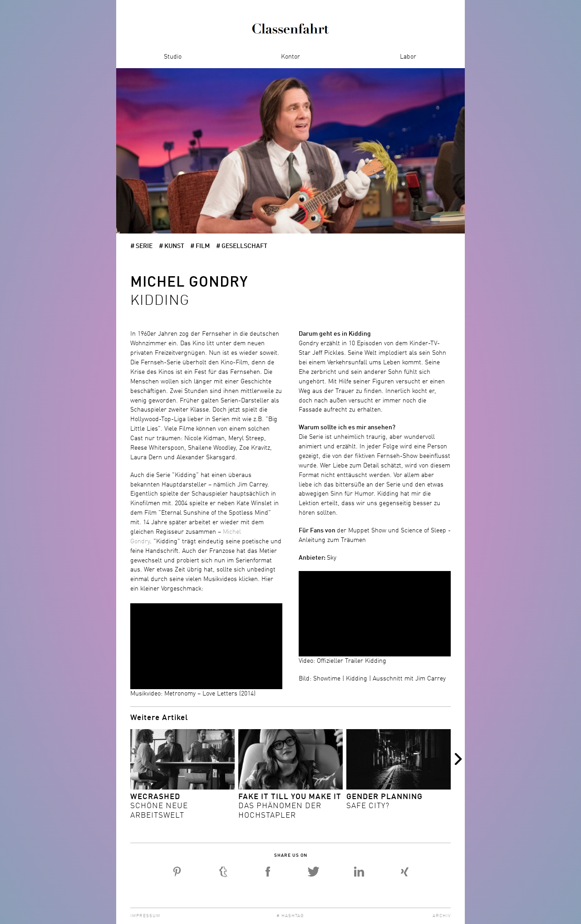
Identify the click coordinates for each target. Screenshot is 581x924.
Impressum (145, 916)
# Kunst (172, 246)
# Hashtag (290, 916)
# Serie (141, 246)
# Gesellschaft (242, 246)
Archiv (442, 916)
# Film (200, 246)
